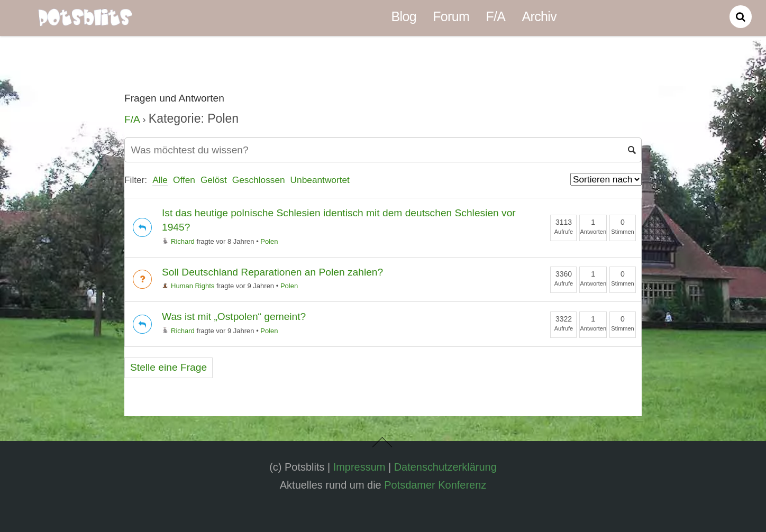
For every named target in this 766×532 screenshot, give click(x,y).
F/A (495, 16)
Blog (404, 16)
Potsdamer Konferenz (435, 485)
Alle (160, 180)
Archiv (540, 16)
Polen (269, 241)
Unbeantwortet (320, 180)
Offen (184, 180)
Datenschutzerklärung (445, 467)
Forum (451, 16)
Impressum (359, 467)
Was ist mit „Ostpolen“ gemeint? (234, 317)
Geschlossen (259, 180)
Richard (178, 241)
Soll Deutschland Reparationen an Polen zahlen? (272, 272)
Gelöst (214, 180)
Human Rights (188, 286)
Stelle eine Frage (168, 367)
